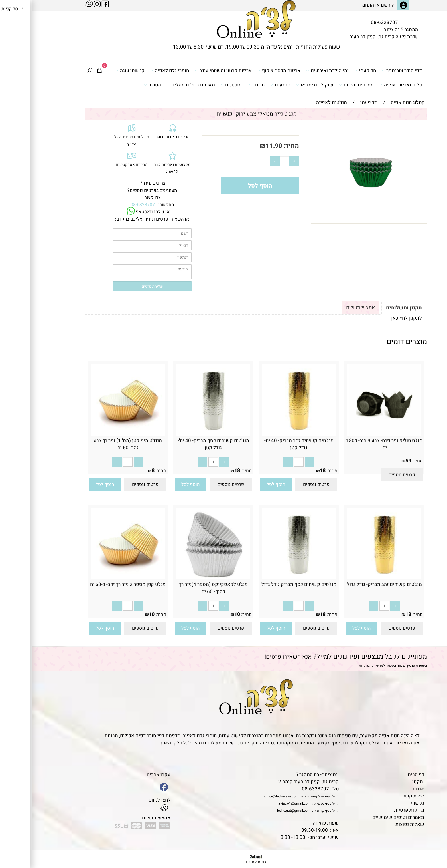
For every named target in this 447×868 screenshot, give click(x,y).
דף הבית (383, 775)
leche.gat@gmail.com (261, 811)
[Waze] (434, 842)
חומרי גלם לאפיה (137, 71)
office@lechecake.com (249, 796)
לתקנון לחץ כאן (374, 318)
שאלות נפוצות (377, 824)
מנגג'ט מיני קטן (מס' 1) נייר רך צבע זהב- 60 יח (95, 444)
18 (290, 471)
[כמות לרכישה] (252, 161)
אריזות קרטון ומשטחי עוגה (191, 71)
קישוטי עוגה (97, 71)
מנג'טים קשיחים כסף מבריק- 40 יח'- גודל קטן (181, 444)
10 (205, 614)
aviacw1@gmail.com (262, 803)
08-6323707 (352, 22)
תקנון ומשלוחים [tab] (371, 308)
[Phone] (434, 829)
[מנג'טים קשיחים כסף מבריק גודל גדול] (266, 578)
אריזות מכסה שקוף (246, 71)
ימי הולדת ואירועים (295, 71)
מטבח (120, 85)
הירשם (355, 5)
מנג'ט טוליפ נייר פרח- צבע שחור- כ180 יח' (352, 444)
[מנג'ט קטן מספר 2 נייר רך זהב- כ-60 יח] (95, 578)
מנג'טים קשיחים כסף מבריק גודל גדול (266, 584)
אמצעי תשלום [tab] (328, 308)
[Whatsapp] (434, 855)
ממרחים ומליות (324, 85)
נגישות (385, 803)
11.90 (241, 146)
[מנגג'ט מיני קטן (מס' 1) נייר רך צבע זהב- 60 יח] (95, 434)
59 (376, 461)
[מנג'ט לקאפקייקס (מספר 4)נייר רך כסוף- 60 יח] (181, 578)
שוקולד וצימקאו (282, 85)
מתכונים (199, 85)
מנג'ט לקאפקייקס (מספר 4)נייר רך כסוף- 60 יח (181, 588)
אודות (386, 789)
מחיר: (258, 146)
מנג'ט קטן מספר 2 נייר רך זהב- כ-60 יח (95, 584)
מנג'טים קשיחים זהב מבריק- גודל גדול (352, 584)
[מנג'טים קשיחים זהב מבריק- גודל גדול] (352, 578)
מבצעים (248, 85)
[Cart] (67, 71)
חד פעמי (333, 71)
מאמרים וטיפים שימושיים (366, 817)
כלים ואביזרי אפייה (368, 85)
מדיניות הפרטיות (339, 666)
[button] (243, 485)
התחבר (335, 5)
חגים (223, 85)
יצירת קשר (381, 796)
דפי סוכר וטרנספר (369, 71)
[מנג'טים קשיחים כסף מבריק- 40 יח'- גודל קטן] (181, 434)
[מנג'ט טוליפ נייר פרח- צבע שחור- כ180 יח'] (352, 434)
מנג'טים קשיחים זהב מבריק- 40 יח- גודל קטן (266, 444)
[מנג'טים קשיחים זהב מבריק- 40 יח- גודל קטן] (266, 434)
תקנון (385, 782)
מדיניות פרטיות (377, 810)
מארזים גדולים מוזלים (161, 85)
